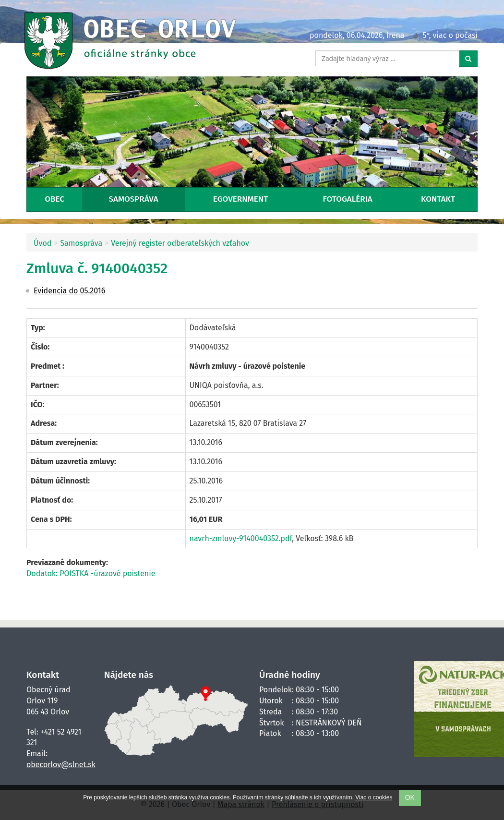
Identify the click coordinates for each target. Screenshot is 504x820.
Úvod (42, 243)
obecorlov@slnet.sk (61, 765)
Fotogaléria (348, 199)
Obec (54, 199)
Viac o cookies (374, 797)
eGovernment (240, 199)
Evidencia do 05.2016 (69, 291)
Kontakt (438, 199)
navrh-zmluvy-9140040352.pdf (241, 538)
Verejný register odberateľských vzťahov (180, 243)
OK (410, 798)
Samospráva (134, 199)
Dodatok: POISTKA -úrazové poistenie (91, 573)
